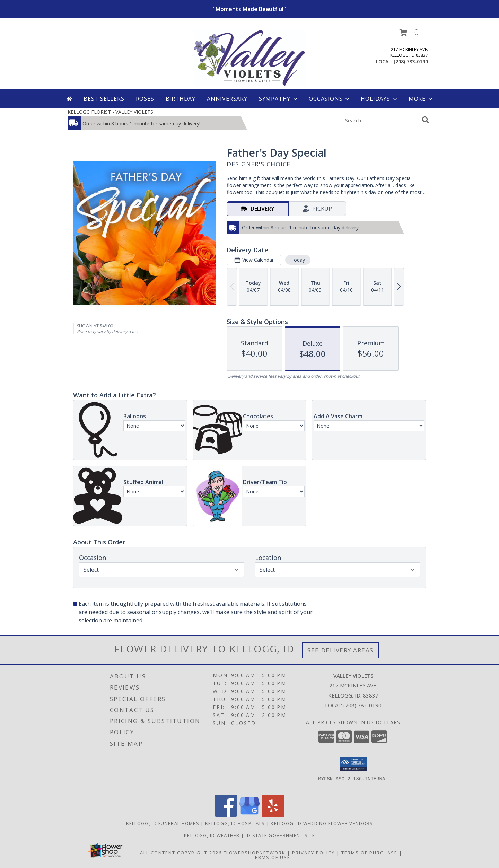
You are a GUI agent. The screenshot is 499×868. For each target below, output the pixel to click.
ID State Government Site (280, 835)
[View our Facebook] (226, 815)
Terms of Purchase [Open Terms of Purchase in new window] (369, 853)
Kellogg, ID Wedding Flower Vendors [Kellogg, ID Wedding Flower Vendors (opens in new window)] (322, 823)
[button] (409, 32)
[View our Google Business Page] (249, 815)
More (421, 99)
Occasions (330, 99)
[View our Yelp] (273, 815)
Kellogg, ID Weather (212, 835)
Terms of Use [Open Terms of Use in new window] (271, 857)
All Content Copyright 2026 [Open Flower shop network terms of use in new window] (181, 853)
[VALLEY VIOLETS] (250, 57)
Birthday (181, 99)
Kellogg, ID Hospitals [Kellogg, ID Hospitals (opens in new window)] (235, 823)
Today (298, 260)
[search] (426, 120)
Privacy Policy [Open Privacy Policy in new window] (313, 853)
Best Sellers (104, 99)
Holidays (379, 99)
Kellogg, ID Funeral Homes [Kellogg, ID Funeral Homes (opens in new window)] (163, 823)
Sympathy (279, 99)
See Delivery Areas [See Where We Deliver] (340, 650)
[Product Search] (382, 120)
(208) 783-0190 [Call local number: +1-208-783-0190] (411, 62)
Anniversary (227, 99)
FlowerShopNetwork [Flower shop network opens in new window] (255, 853)
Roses (145, 99)
